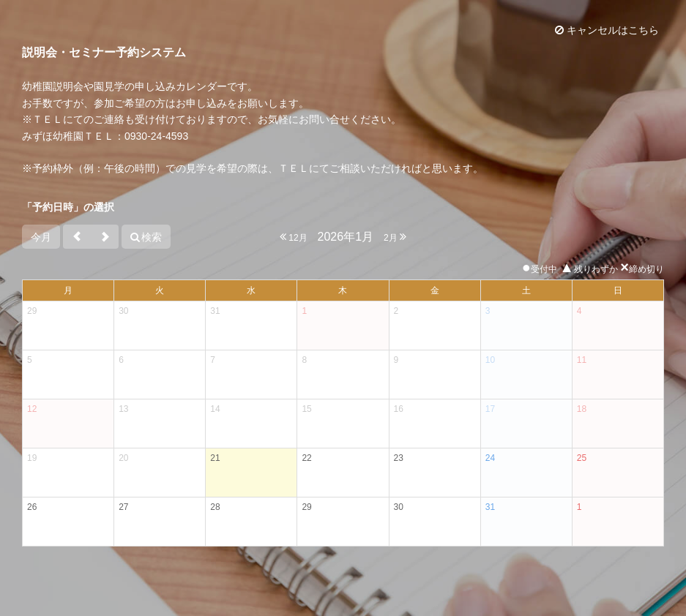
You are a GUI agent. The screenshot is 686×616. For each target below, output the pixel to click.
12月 (294, 237)
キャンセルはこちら (607, 30)
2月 (395, 237)
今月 (41, 237)
